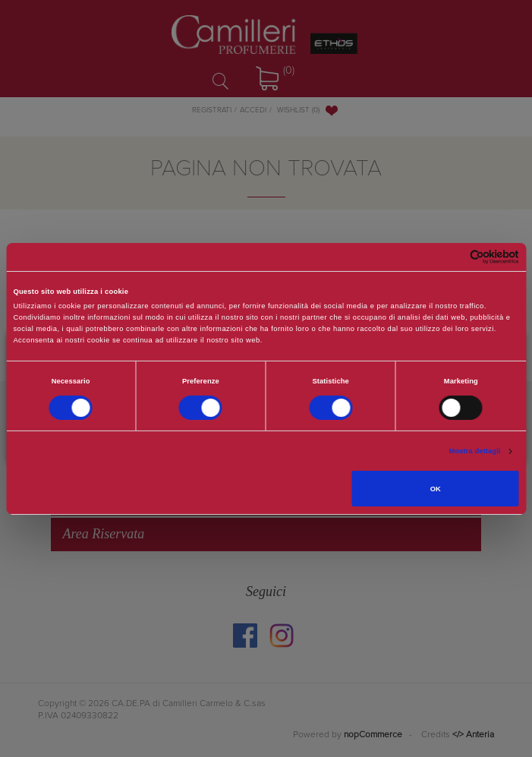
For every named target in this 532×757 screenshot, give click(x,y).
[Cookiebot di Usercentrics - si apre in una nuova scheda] (453, 257)
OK (436, 489)
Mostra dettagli (475, 451)
